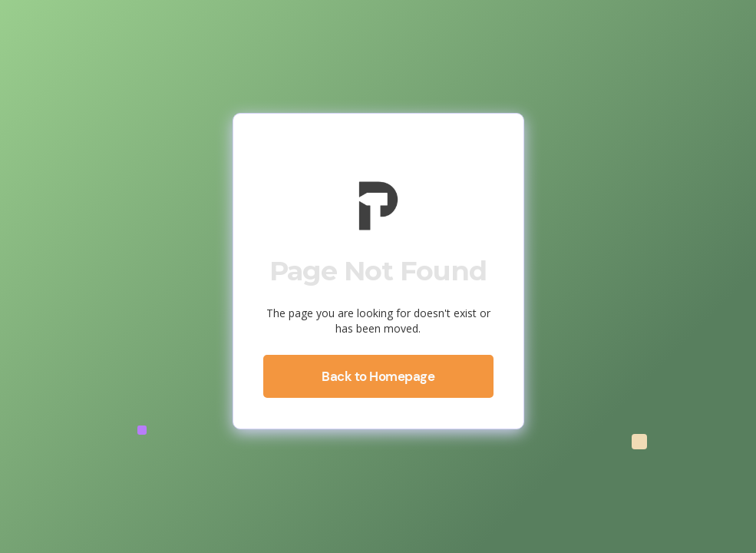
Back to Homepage (378, 376)
